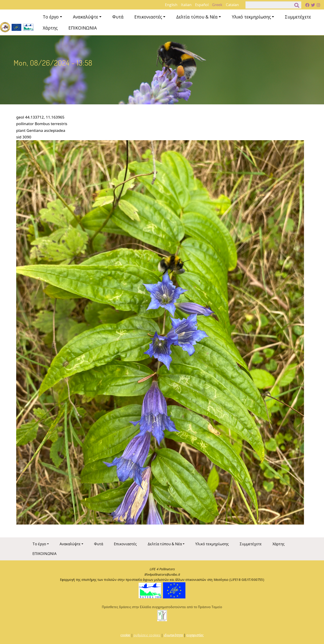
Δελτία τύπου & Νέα (197, 17)
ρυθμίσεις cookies (147, 635)
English (171, 5)
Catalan (232, 5)
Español (202, 5)
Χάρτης (50, 28)
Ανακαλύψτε (85, 17)
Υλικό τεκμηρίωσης (251, 17)
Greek (217, 5)
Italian (186, 5)
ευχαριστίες (195, 635)
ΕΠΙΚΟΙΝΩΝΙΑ (83, 28)
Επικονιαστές (148, 17)
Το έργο (51, 17)
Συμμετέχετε (298, 17)
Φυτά (118, 17)
